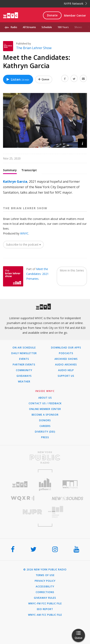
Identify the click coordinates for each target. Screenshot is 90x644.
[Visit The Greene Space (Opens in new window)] (67, 512)
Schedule (47, 27)
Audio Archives (66, 365)
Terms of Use (45, 575)
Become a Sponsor (45, 415)
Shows (78, 27)
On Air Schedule (24, 348)
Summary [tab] (10, 170)
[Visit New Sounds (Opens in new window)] (67, 498)
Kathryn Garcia (15, 182)
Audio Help (66, 370)
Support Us (66, 376)
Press (45, 437)
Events (24, 359)
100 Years (63, 27)
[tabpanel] (45, 187)
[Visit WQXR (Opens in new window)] (22, 498)
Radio (14, 27)
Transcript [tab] (29, 170)
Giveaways (24, 376)
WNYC (24, 233)
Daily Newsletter (24, 353)
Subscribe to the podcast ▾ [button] (23, 244)
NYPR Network (75, 4)
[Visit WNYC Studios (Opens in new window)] (70, 484)
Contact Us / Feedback (45, 403)
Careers (45, 426)
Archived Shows (66, 359)
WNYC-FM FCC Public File (45, 604)
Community (24, 370)
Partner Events (24, 365)
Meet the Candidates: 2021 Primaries (37, 274)
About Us (45, 398)
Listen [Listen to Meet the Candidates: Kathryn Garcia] (18, 79)
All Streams (29, 27)
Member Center (75, 15)
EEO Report (45, 609)
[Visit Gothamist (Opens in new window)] (45, 484)
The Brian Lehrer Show (34, 48)
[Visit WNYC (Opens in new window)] (20, 484)
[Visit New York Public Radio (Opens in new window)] (45, 457)
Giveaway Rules (45, 598)
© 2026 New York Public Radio (45, 570)
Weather (24, 382)
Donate (52, 15)
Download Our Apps (66, 348)
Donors (45, 420)
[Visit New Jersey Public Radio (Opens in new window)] (22, 512)
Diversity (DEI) (45, 432)
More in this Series (72, 270)
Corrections (45, 592)
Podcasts (66, 353)
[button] (82, 143)
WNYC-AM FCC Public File (45, 615)
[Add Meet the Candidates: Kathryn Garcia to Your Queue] (44, 79)
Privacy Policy (45, 581)
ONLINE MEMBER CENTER (45, 409)
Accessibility (45, 587)
